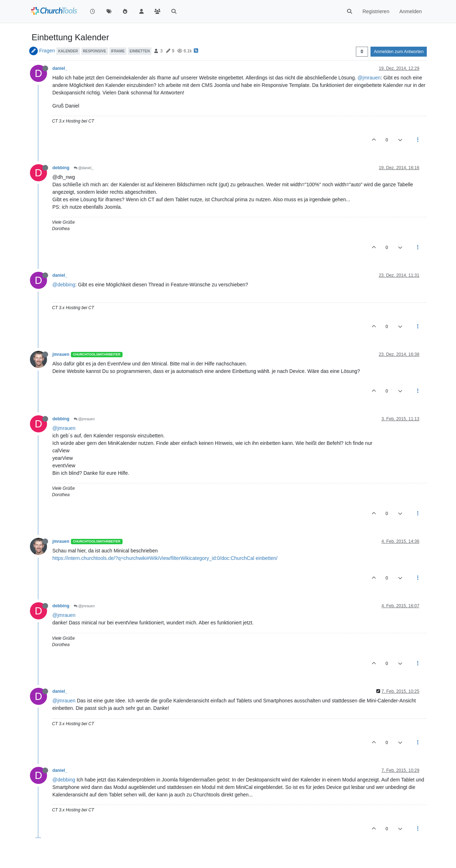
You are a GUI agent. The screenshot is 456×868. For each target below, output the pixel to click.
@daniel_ (84, 168)
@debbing (64, 285)
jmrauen (61, 354)
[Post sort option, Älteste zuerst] (362, 52)
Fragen (47, 51)
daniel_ (60, 68)
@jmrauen (369, 78)
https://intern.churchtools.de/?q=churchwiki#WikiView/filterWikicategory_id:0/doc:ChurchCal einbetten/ (165, 558)
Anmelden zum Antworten (399, 52)
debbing (61, 168)
